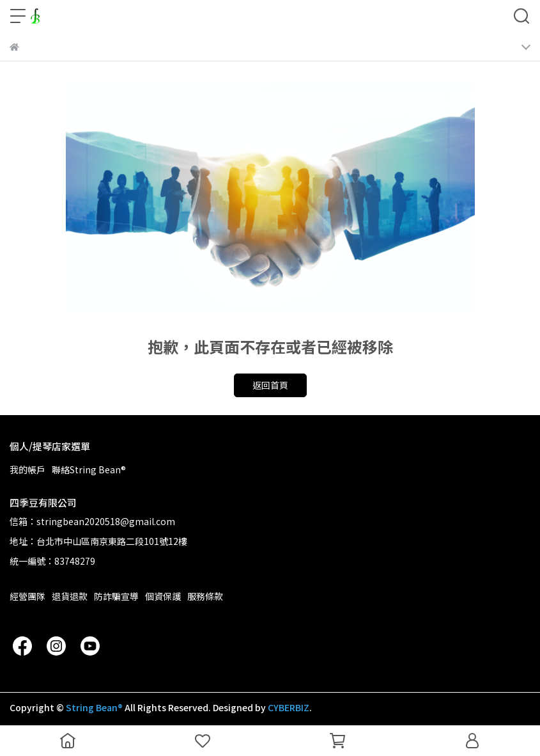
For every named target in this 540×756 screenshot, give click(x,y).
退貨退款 (70, 596)
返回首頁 (270, 385)
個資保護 (163, 596)
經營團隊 (27, 596)
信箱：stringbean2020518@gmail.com (92, 521)
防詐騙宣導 (116, 596)
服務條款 (205, 596)
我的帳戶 (27, 469)
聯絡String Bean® (89, 469)
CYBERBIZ (289, 707)
